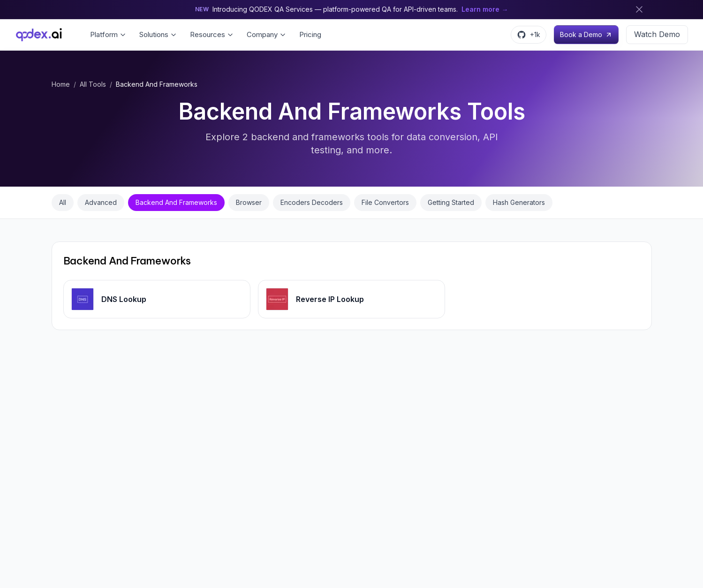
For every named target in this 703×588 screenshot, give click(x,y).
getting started (451, 202)
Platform (108, 34)
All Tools (93, 84)
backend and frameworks (176, 202)
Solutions (158, 34)
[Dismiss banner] (639, 9)
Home (61, 84)
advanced (101, 202)
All (63, 202)
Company (266, 34)
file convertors (385, 202)
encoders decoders (312, 202)
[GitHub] (529, 35)
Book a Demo (586, 34)
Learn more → (485, 9)
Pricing (310, 34)
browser (249, 202)
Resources (212, 34)
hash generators (519, 202)
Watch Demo (657, 34)
